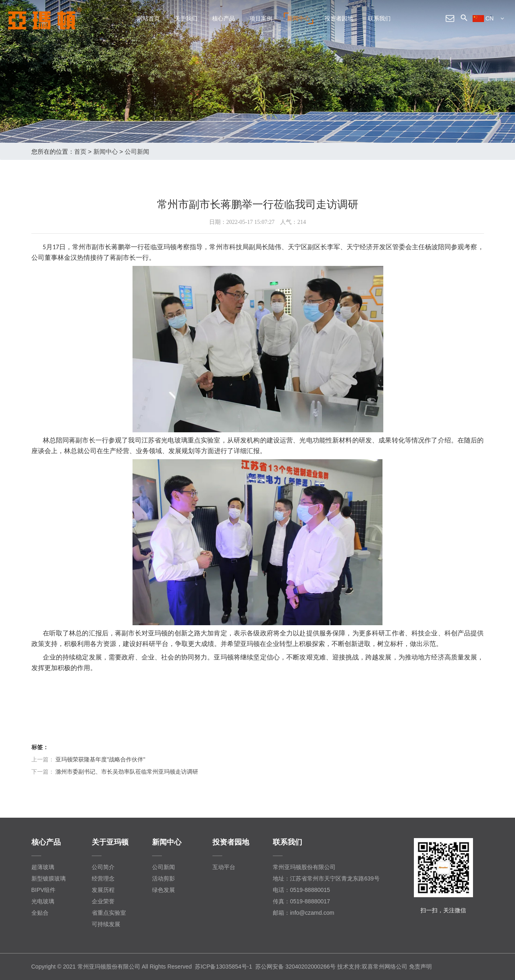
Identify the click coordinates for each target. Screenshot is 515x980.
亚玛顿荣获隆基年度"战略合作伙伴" (100, 759)
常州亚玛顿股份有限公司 (304, 867)
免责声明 (420, 967)
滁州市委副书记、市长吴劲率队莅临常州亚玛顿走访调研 (127, 772)
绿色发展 (164, 890)
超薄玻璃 (43, 867)
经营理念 (103, 878)
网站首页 (148, 18)
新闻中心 (298, 18)
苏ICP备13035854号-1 (223, 967)
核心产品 (223, 18)
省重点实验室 (109, 913)
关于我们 (186, 18)
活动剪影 (164, 878)
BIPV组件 (44, 890)
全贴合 (40, 913)
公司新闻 (137, 152)
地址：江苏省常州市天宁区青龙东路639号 (326, 878)
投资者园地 (339, 18)
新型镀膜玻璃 (49, 878)
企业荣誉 (103, 901)
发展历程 (103, 890)
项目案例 (261, 18)
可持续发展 (106, 924)
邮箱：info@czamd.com (303, 913)
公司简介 (103, 867)
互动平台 (224, 867)
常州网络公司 (390, 967)
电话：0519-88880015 (301, 890)
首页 (80, 152)
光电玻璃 (43, 901)
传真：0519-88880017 (301, 901)
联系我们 (379, 18)
